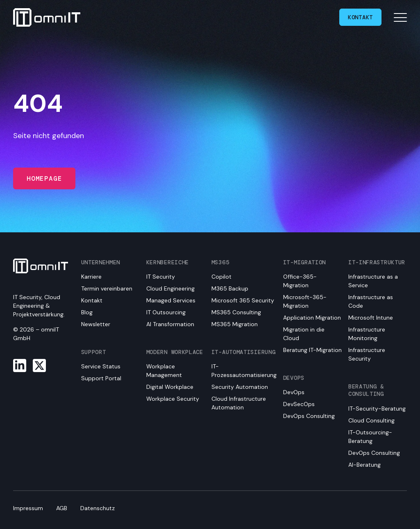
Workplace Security (173, 399)
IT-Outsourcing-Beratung (370, 437)
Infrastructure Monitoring (367, 334)
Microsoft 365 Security (243, 300)
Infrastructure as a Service (373, 281)
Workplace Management (164, 371)
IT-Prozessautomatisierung (244, 371)
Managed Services (171, 300)
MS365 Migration (235, 324)
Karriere (91, 277)
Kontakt (360, 17)
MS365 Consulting (236, 312)
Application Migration (312, 318)
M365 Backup (230, 288)
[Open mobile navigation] (400, 17)
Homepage (44, 178)
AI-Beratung (364, 465)
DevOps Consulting (309, 416)
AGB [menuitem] (62, 508)
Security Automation (240, 387)
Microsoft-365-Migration (305, 301)
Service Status (101, 366)
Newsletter (96, 324)
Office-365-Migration (300, 281)
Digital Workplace (170, 387)
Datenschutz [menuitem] (98, 508)
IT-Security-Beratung (377, 409)
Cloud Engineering (170, 288)
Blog (87, 312)
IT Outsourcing (166, 312)
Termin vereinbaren (107, 288)
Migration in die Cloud (304, 334)
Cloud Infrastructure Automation (239, 403)
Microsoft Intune (371, 318)
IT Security (161, 277)
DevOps (294, 392)
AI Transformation (170, 324)
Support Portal (101, 378)
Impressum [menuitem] (28, 508)
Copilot (221, 277)
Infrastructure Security (367, 354)
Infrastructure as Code (371, 301)
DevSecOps (299, 404)
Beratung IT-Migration (312, 350)
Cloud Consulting (371, 420)
